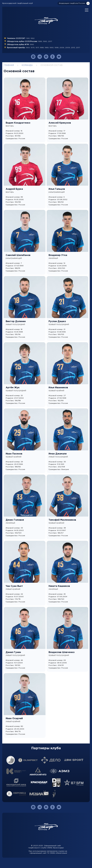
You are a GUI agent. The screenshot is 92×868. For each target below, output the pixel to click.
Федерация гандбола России (72, 3)
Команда (27, 65)
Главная (9, 65)
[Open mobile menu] (87, 10)
